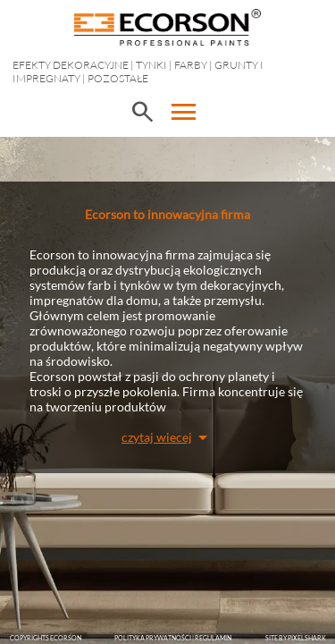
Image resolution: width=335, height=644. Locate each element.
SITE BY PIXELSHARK (296, 638)
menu (184, 112)
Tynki (151, 65)
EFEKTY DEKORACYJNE (71, 65)
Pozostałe (118, 78)
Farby (191, 65)
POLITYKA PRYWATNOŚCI (153, 638)
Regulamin (213, 638)
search (142, 112)
